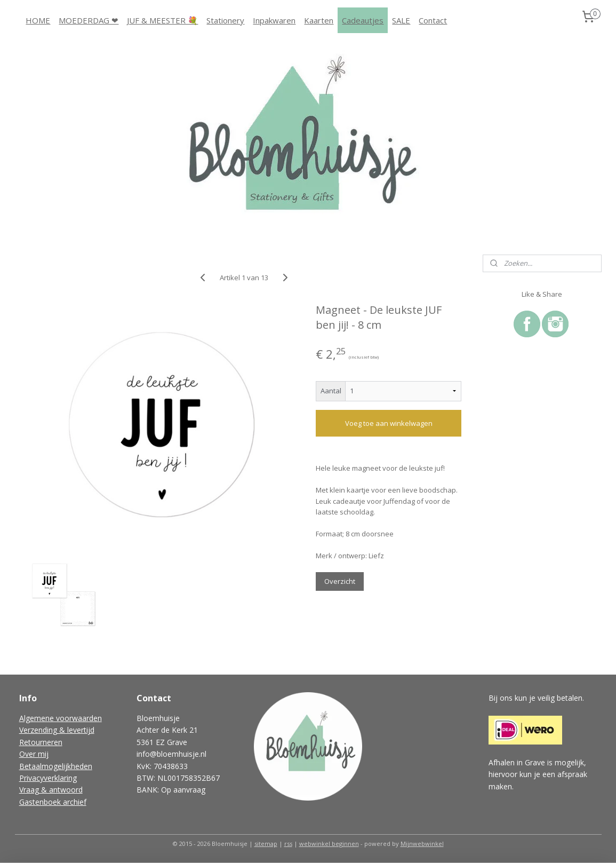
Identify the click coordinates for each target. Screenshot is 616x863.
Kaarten (319, 20)
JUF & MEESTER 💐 (162, 20)
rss (288, 844)
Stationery (225, 20)
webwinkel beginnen (329, 844)
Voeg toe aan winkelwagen (389, 423)
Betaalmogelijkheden (56, 766)
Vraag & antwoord (51, 790)
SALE (401, 20)
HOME (38, 20)
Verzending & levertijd (57, 730)
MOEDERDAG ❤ (89, 20)
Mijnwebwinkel (422, 844)
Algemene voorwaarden (61, 718)
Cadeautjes (363, 20)
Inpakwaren (274, 20)
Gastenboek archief (53, 802)
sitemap (266, 844)
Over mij (34, 754)
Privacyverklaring (48, 778)
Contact (433, 20)
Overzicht (340, 581)
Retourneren (41, 742)
